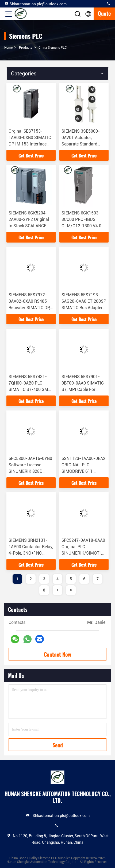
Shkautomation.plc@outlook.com (35, 4)
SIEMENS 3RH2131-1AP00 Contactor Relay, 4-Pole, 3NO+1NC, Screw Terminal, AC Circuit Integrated (31, 553)
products (26, 48)
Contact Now (57, 654)
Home (8, 48)
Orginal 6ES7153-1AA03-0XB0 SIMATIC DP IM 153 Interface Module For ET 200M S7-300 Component (30, 144)
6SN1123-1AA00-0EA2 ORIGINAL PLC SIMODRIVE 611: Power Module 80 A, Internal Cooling (83, 471)
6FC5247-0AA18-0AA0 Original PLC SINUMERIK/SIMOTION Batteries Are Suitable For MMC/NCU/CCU (84, 553)
